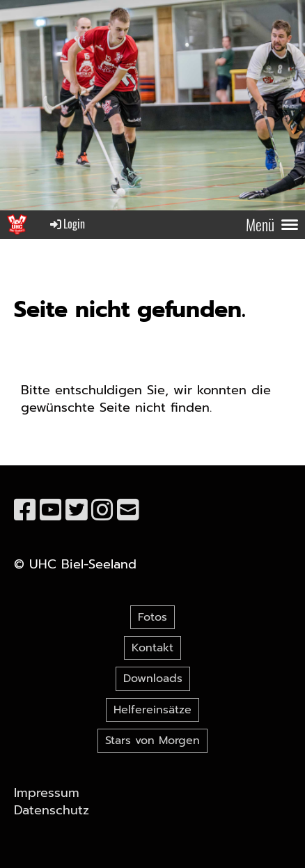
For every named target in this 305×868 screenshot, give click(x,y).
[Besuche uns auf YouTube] (51, 511)
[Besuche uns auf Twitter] (77, 511)
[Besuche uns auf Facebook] (25, 511)
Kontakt (152, 648)
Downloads (153, 679)
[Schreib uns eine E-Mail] (128, 511)
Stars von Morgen (152, 741)
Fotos (152, 617)
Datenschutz (52, 810)
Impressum (47, 793)
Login (67, 224)
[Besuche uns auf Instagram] (102, 511)
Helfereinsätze (152, 710)
